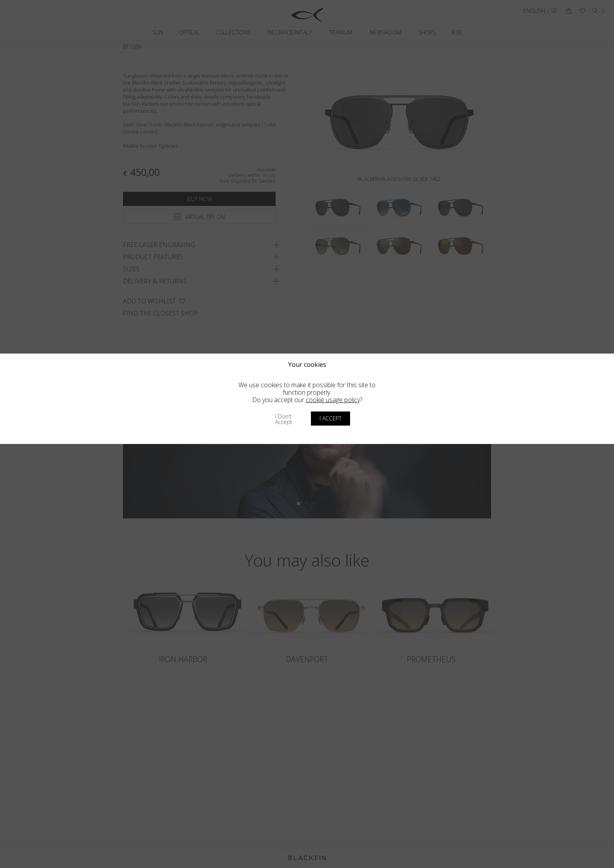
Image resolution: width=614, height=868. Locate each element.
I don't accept (284, 419)
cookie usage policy (333, 400)
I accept (330, 418)
